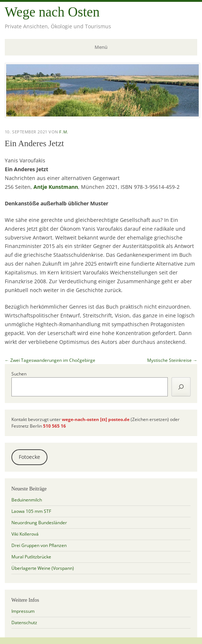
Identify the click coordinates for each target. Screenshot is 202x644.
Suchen (19, 374)
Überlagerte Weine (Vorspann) (43, 568)
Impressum (23, 611)
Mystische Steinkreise (172, 360)
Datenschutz (24, 623)
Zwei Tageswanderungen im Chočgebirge (50, 360)
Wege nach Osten (52, 12)
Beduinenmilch (27, 500)
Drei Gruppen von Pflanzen (39, 545)
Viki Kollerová (25, 534)
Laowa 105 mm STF (31, 511)
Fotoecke (29, 457)
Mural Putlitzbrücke (31, 557)
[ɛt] (104, 419)
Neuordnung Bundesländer (39, 523)
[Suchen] (181, 387)
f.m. (64, 132)
